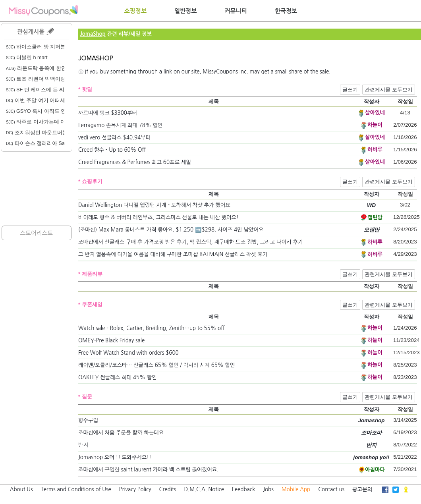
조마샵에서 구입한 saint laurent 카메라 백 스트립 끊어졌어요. (148, 470)
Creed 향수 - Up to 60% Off (112, 150)
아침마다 (375, 470)
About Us (21, 490)
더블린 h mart (27, 58)
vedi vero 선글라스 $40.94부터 (114, 138)
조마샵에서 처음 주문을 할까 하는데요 (121, 433)
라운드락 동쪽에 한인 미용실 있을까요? (57, 68)
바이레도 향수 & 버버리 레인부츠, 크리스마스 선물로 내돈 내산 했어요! (158, 217)
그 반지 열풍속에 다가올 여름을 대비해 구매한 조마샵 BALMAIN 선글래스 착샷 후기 (173, 254)
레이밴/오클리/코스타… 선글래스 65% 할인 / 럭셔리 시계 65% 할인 (156, 365)
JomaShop (93, 34)
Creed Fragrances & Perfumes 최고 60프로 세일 (135, 162)
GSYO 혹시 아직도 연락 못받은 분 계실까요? (63, 111)
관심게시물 (36, 31)
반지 (83, 445)
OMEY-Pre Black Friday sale (111, 341)
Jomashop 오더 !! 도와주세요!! (115, 457)
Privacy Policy (135, 490)
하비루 (375, 150)
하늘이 (375, 125)
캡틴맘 (375, 217)
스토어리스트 (36, 233)
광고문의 (362, 490)
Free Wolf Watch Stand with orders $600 (128, 353)
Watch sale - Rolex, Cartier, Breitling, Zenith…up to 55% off (152, 328)
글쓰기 (350, 90)
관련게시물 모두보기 (389, 90)
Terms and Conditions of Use (76, 490)
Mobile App (296, 490)
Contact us (331, 490)
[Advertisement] (37, 189)
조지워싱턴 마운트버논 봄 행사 (46, 133)
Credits (168, 490)
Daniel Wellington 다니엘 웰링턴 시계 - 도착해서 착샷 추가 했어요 (154, 205)
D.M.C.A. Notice (204, 490)
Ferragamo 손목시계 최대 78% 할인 (120, 125)
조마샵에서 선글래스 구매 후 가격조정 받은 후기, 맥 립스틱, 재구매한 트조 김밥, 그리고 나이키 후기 (191, 242)
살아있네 (375, 113)
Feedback (243, 490)
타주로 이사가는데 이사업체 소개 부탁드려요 (63, 122)
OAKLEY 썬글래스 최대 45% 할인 (118, 378)
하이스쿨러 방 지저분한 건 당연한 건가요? (60, 47)
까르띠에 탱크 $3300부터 (108, 113)
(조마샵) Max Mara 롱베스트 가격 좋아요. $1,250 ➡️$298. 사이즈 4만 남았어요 (171, 230)
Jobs (268, 490)
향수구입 (88, 420)
